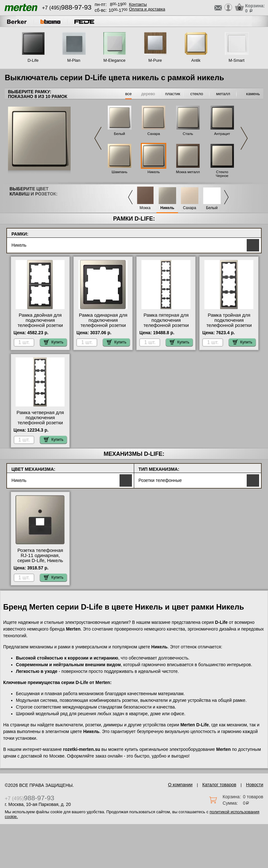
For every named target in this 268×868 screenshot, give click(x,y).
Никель (154, 172)
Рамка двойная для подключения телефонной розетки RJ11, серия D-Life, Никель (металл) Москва (40, 328)
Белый (119, 134)
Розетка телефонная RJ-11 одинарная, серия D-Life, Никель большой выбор (40, 558)
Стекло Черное (222, 174)
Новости (255, 785)
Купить (54, 342)
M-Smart (237, 60)
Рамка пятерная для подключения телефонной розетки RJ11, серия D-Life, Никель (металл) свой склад (166, 328)
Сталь (188, 134)
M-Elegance (114, 60)
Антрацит (222, 134)
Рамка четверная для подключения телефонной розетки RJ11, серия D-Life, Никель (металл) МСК (40, 423)
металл (223, 94)
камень (253, 94)
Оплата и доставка (147, 9)
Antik (196, 60)
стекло (196, 94)
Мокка (145, 208)
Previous (98, 138)
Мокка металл (188, 172)
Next (244, 138)
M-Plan (74, 60)
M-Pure (155, 60)
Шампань (120, 172)
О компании (180, 785)
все (129, 94)
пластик (172, 94)
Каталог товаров (219, 785)
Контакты (138, 4)
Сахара (154, 134)
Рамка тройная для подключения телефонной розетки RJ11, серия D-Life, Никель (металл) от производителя (229, 328)
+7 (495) (67, 8)
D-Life (33, 60)
